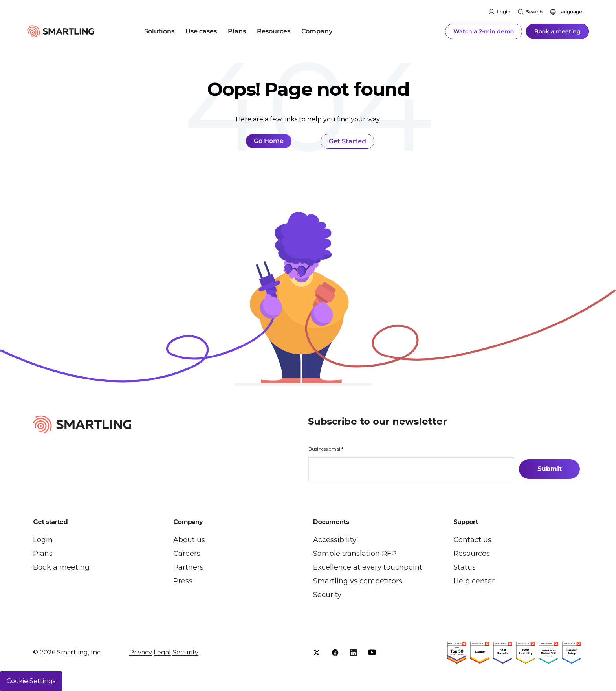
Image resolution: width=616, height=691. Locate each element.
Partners (188, 567)
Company (317, 31)
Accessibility (335, 540)
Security (327, 595)
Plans (237, 31)
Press (183, 581)
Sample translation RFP (355, 554)
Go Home (269, 141)
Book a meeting (557, 31)
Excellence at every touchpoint (368, 567)
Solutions (159, 31)
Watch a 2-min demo (484, 31)
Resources (274, 31)
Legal (162, 652)
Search (534, 12)
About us (189, 540)
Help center (474, 581)
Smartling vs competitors (358, 581)
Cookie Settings (31, 681)
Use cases (201, 31)
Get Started (347, 141)
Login (504, 12)
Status (465, 567)
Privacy (141, 652)
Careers (187, 554)
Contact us (472, 540)
